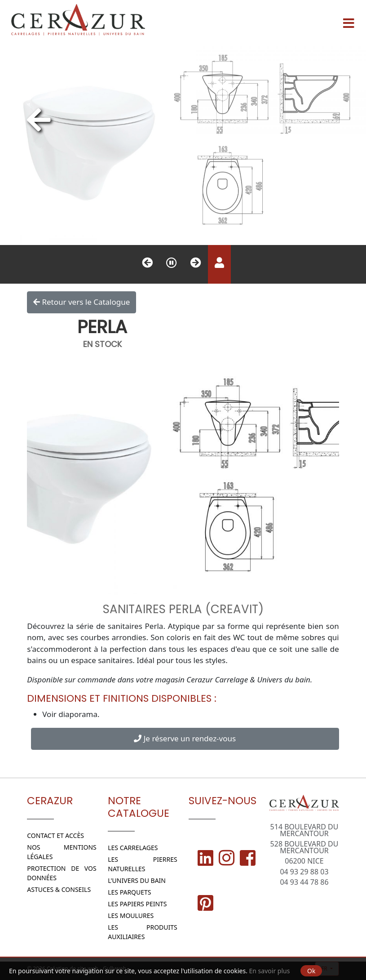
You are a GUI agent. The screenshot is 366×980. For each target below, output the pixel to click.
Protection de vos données (62, 873)
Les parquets (129, 892)
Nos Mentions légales (62, 852)
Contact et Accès (55, 835)
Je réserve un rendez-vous (185, 739)
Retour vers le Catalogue (82, 302)
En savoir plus (270, 971)
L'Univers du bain (137, 880)
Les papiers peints (137, 904)
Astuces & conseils (59, 889)
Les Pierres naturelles (143, 864)
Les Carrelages (133, 848)
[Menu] (348, 20)
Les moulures (131, 915)
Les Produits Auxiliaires (143, 932)
